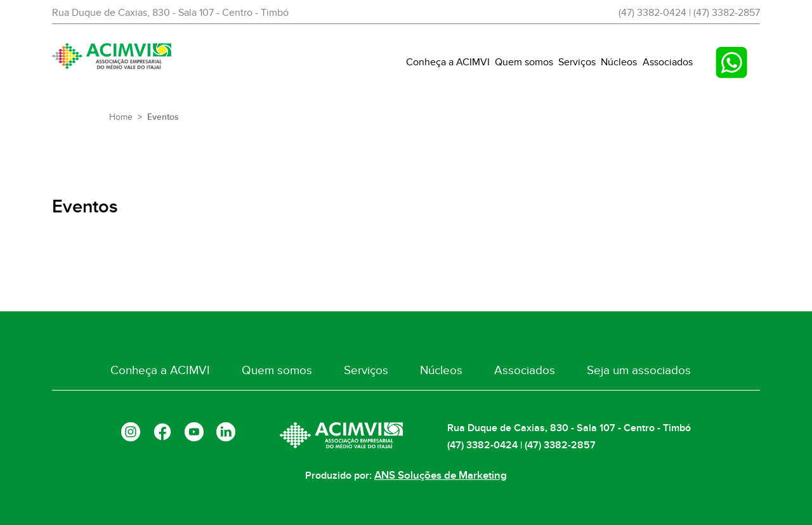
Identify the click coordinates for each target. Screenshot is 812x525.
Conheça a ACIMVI (448, 62)
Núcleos (619, 62)
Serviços (577, 62)
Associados (668, 62)
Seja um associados (622, 372)
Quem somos (524, 62)
